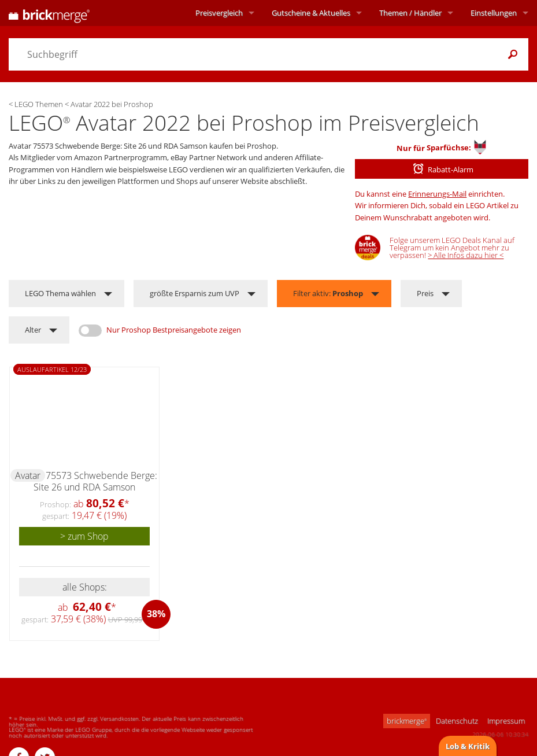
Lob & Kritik (468, 746)
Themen (410, 13)
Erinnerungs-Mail (437, 194)
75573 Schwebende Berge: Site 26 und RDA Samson (95, 481)
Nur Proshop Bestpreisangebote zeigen (174, 330)
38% (156, 614)
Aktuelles (311, 13)
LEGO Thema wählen (60, 293)
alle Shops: (85, 587)
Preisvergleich (219, 13)
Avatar (28, 475)
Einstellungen (494, 13)
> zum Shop (84, 536)
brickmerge (407, 721)
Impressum (506, 721)
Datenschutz (457, 721)
